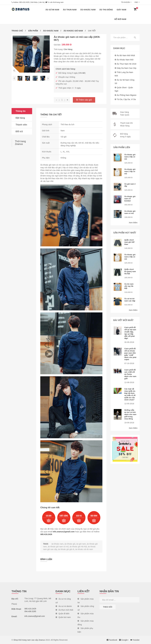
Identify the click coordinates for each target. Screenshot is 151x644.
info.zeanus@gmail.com (64, 532)
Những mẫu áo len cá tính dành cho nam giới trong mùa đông (130, 414)
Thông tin (21, 111)
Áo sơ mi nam (52, 10)
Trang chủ (17, 31)
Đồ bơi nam (120, 19)
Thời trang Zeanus (20, 143)
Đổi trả (19, 131)
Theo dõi (108, 607)
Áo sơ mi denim (64, 606)
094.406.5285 (30, 611)
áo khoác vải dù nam (84, 549)
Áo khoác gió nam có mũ (130, 212)
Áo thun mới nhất (64, 610)
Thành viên (21, 125)
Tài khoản (125, 2)
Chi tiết (82, 73)
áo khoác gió (70, 544)
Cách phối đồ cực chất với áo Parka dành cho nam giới (130, 374)
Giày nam (121, 10)
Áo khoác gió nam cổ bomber (130, 199)
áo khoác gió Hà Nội (78, 547)
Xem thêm (133, 223)
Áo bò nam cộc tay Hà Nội (129, 286)
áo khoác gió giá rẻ (66, 549)
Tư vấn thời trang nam (55, 2)
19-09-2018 (129, 423)
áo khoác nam (57, 544)
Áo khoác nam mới (125, 60)
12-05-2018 (129, 404)
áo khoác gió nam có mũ (58, 547)
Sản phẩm (33, 31)
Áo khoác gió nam (73, 31)
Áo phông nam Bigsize (127, 95)
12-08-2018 (129, 382)
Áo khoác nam (88, 10)
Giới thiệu (34, 2)
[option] (31, 54)
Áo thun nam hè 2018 (127, 64)
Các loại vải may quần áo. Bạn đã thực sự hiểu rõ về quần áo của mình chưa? (130, 394)
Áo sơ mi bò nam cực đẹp (130, 300)
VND (136, 2)
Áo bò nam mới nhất (126, 55)
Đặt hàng (20, 118)
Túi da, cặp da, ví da (126, 99)
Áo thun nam (70, 10)
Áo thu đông (106, 10)
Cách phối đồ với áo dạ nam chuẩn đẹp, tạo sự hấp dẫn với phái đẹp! (130, 333)
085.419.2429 (24, 2)
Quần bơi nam (63, 617)
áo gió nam (81, 544)
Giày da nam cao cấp (127, 68)
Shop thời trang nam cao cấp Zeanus (29, 640)
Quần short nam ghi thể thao (129, 242)
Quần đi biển (62, 614)
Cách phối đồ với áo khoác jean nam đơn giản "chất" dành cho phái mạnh (130, 354)
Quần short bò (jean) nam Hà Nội (130, 271)
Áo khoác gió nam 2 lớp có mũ (130, 157)
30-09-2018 (129, 342)
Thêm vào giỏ (84, 100)
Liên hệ (42, 2)
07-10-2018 (129, 363)
